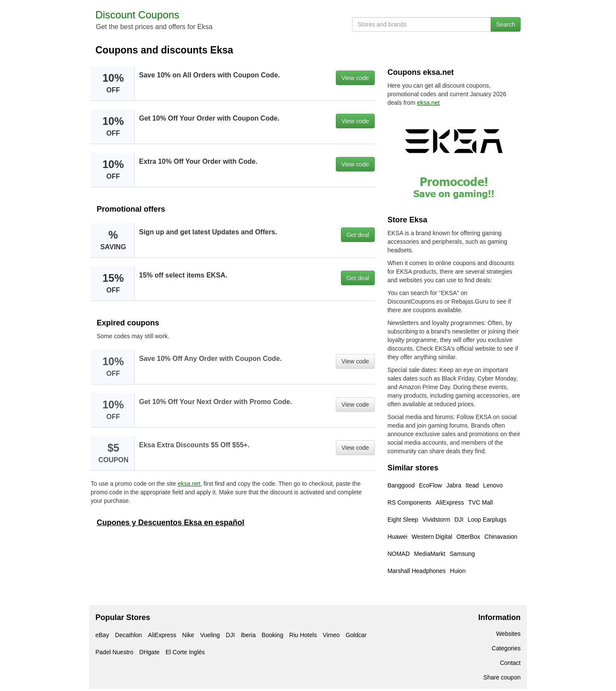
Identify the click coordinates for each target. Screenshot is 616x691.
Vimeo (331, 635)
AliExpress (450, 502)
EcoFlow (431, 485)
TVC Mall (481, 502)
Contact (510, 663)
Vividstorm (436, 520)
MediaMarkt (430, 554)
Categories (506, 648)
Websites (508, 634)
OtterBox (468, 537)
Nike (188, 635)
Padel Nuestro (114, 652)
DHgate (150, 652)
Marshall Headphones (417, 571)
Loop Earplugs (487, 520)
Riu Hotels (303, 635)
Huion (458, 571)
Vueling (210, 635)
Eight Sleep (403, 520)
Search (506, 24)
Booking (273, 635)
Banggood (401, 485)
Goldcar (356, 635)
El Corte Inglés (185, 652)
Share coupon (502, 677)
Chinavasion (501, 537)
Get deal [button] (358, 235)
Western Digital (432, 537)
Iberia (248, 635)
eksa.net (189, 484)
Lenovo (493, 485)
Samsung (462, 554)
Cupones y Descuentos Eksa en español (170, 523)
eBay (102, 635)
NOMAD (399, 554)
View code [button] (355, 78)
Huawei (398, 537)
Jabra (454, 485)
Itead (472, 485)
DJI (459, 520)
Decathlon (129, 635)
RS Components (410, 502)
